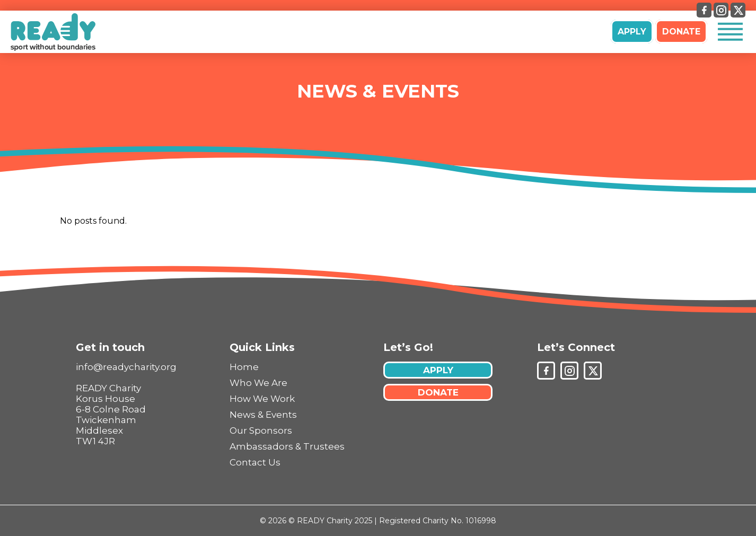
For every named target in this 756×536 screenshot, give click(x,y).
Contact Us (255, 462)
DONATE (681, 32)
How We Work (262, 399)
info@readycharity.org (126, 367)
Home (244, 367)
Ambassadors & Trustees (287, 446)
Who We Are (258, 383)
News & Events (378, 91)
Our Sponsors (261, 430)
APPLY (632, 32)
